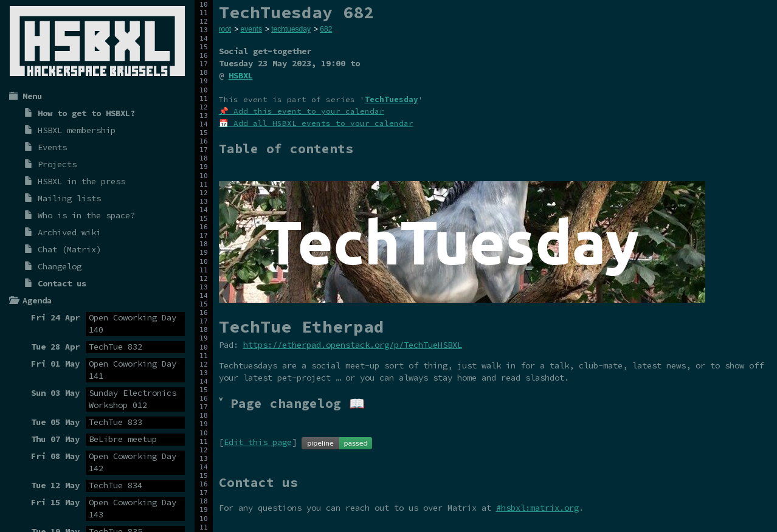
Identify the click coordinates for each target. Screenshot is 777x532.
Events (52, 147)
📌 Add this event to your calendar (302, 111)
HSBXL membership (77, 130)
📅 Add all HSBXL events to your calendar (316, 123)
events (251, 29)
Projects (57, 164)
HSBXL (241, 75)
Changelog (60, 266)
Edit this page (258, 442)
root (225, 29)
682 (326, 29)
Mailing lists (69, 198)
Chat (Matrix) (69, 249)
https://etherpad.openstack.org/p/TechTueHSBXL (353, 345)
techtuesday (291, 29)
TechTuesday (392, 99)
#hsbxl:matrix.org (537, 508)
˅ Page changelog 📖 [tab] (292, 403)
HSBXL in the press (81, 181)
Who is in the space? (86, 215)
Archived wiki (69, 232)
